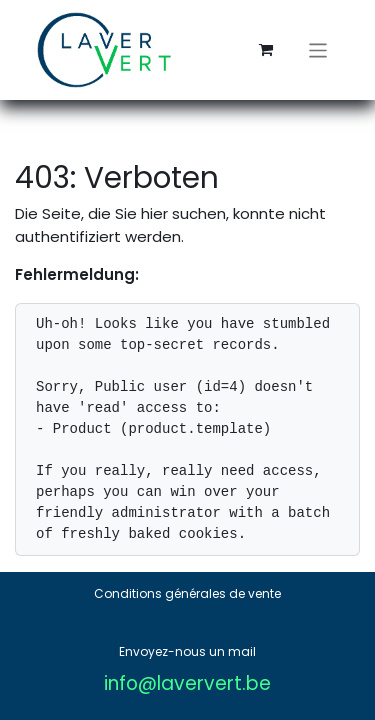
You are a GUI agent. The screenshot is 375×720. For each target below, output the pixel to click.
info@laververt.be (187, 683)
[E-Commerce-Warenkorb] (266, 50)
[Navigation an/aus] (318, 49)
